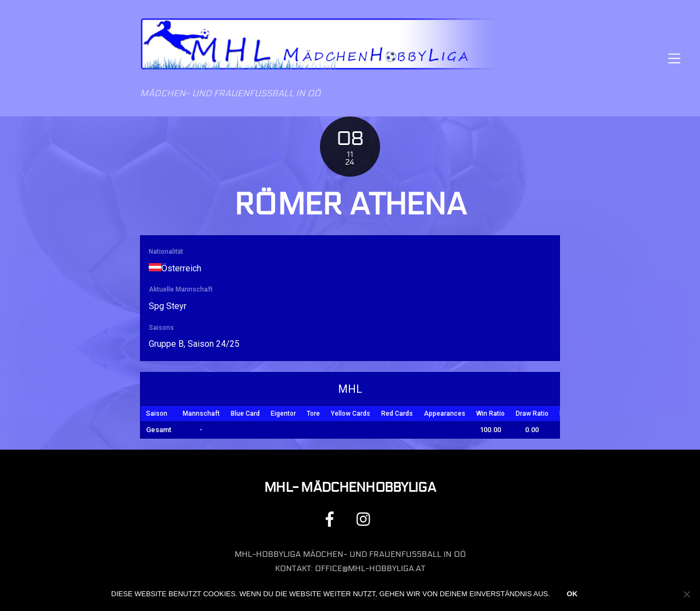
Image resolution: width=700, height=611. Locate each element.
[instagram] (366, 519)
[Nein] (686, 594)
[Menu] (674, 58)
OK (572, 594)
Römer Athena (350, 205)
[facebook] (332, 519)
